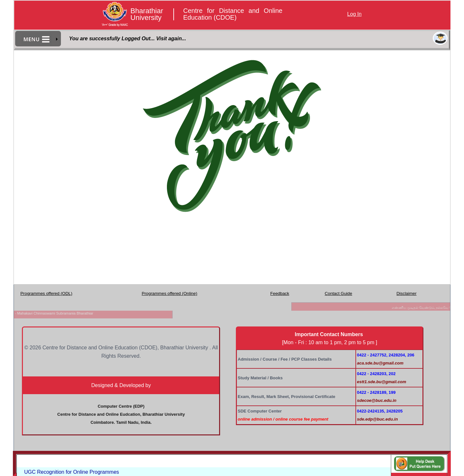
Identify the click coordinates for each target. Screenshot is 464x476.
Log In (354, 14)
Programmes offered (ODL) (46, 293)
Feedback (280, 293)
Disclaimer (406, 293)
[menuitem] (38, 39)
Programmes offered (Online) (169, 293)
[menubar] (38, 39)
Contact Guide (338, 293)
